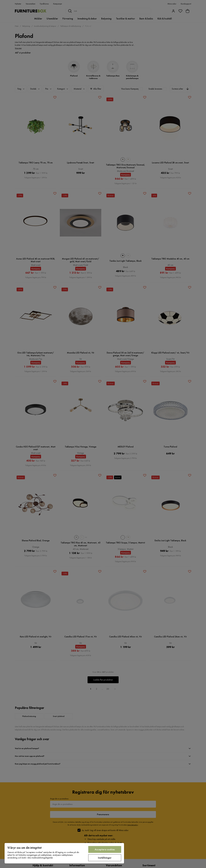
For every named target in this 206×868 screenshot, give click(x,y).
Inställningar (105, 858)
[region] (64, 853)
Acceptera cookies (105, 849)
